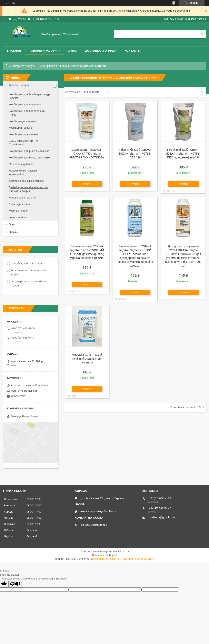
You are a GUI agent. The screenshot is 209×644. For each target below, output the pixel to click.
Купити (87, 184)
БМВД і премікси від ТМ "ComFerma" (23, 143)
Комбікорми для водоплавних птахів (27, 113)
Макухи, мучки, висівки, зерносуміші (23, 172)
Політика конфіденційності (139, 559)
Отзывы (14, 232)
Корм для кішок (18, 217)
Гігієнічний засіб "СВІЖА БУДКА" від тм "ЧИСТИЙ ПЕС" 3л (135, 154)
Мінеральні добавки (21, 164)
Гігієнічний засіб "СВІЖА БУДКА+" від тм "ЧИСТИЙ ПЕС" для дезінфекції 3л (183, 154)
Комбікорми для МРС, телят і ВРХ (30, 158)
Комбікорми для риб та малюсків (29, 151)
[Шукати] (202, 34)
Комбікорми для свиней (23, 134)
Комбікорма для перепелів (25, 104)
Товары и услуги (43, 51)
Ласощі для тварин (20, 204)
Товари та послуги (23, 66)
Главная (14, 51)
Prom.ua (124, 552)
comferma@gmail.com (25, 391)
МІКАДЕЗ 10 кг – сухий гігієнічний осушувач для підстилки (87, 359)
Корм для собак (18, 211)
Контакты (132, 51)
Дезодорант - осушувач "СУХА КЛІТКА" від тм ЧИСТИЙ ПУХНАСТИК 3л (87, 154)
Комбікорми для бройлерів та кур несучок (29, 96)
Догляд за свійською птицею (26, 181)
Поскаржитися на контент (106, 559)
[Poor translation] (15, 584)
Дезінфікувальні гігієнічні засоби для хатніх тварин (29, 189)
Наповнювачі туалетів (22, 198)
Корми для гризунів (21, 128)
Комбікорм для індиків (22, 121)
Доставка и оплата (101, 51)
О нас (72, 51)
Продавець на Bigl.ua (105, 555)
